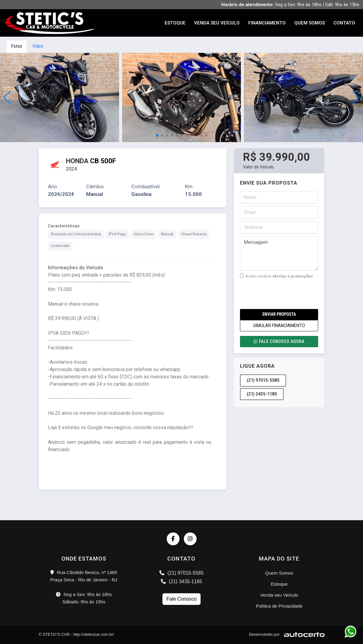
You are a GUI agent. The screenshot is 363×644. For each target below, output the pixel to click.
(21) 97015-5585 (263, 380)
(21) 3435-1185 (262, 394)
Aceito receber (276, 276)
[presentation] (286, 294)
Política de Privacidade (279, 606)
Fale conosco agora (279, 341)
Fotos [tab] (17, 46)
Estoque (175, 23)
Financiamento (267, 23)
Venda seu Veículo (217, 23)
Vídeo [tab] (38, 46)
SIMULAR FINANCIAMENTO (279, 326)
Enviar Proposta (279, 314)
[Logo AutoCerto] (303, 634)
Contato (344, 23)
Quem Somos (310, 23)
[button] (356, 98)
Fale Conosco (181, 599)
